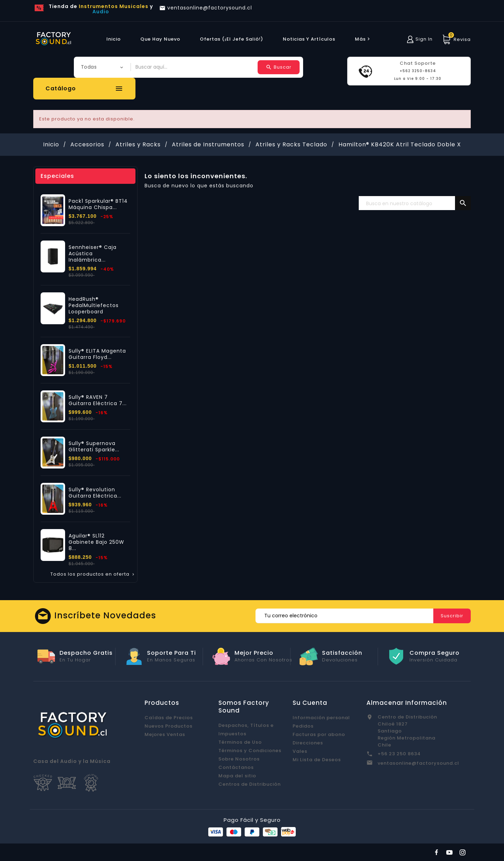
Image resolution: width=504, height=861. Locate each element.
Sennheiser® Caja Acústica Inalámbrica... (93, 254)
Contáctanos (236, 767)
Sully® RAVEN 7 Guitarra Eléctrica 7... (98, 400)
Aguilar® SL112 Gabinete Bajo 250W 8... (96, 542)
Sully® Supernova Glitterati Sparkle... (94, 446)
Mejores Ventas (165, 734)
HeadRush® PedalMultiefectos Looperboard (94, 305)
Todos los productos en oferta (93, 574)
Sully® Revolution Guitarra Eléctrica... (95, 493)
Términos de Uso (240, 742)
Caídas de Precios (169, 718)
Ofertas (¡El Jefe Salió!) (232, 39)
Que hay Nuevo (160, 39)
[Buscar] (415, 203)
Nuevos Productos (169, 726)
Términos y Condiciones (250, 751)
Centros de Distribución (250, 784)
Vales (300, 751)
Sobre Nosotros (239, 759)
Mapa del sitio (237, 776)
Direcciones (308, 743)
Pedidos (303, 726)
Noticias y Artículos (309, 39)
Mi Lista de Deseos (317, 760)
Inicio (114, 39)
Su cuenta (310, 703)
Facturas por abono (319, 734)
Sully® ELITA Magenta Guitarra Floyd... (97, 354)
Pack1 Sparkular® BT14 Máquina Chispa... (98, 204)
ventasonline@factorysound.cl (418, 763)
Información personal (321, 718)
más (363, 39)
